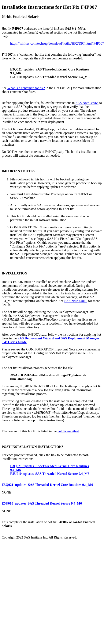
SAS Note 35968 (87, 103)
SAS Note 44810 (76, 301)
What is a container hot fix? (26, 88)
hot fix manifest (68, 431)
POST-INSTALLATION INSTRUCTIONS (33, 447)
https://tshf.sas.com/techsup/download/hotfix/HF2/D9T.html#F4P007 (57, 43)
